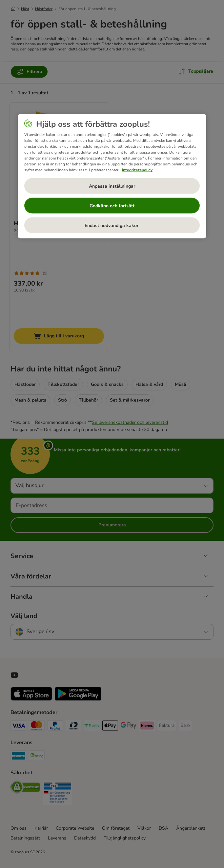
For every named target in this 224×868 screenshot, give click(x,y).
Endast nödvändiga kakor (112, 225)
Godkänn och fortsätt (112, 206)
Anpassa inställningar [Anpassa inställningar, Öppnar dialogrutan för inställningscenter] (112, 186)
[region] (112, 176)
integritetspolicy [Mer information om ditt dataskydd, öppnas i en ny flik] (137, 170)
